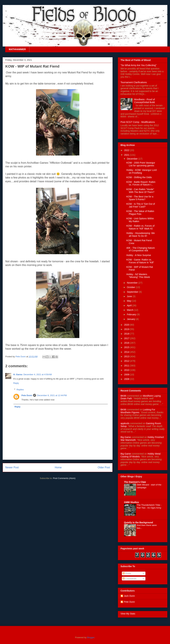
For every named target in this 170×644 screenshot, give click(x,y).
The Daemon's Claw (135, 482)
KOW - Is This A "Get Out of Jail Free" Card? (141, 205)
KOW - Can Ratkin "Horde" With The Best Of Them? (140, 191)
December (132, 159)
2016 (127, 343)
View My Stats (128, 614)
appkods (125, 423)
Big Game (126, 437)
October (131, 287)
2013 (127, 356)
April (129, 305)
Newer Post (12, 467)
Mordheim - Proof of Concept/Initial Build (145, 101)
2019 (127, 329)
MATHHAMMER (17, 49)
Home (58, 467)
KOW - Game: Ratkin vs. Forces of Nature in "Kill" (140, 261)
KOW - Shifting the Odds (139, 177)
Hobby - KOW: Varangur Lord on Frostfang (141, 171)
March (130, 310)
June (130, 296)
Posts (127, 573)
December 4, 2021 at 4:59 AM (38, 374)
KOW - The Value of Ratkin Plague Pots (140, 213)
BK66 (123, 396)
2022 (127, 150)
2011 (127, 366)
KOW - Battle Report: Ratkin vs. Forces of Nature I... (141, 183)
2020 (127, 325)
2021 (127, 155)
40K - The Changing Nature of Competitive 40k (141, 249)
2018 (127, 334)
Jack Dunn (129, 596)
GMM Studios (131, 502)
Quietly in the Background (138, 522)
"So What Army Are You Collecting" (139, 65)
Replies (20, 389)
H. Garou (18, 374)
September (133, 292)
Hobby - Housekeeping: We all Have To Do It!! (141, 235)
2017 (127, 338)
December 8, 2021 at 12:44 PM (52, 395)
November (132, 283)
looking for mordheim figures (138, 411)
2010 (127, 370)
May (129, 301)
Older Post (104, 467)
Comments (129, 579)
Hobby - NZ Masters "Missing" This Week (138, 276)
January (131, 319)
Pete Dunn (21, 357)
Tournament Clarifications (134, 82)
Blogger (91, 637)
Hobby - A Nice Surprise (139, 255)
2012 (127, 361)
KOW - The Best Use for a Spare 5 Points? (140, 198)
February (132, 314)
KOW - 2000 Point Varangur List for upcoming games (141, 164)
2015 (127, 347)
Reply (16, 383)
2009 (127, 375)
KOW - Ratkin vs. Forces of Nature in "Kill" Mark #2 (140, 227)
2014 (127, 352)
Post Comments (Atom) (64, 478)
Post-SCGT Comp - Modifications (138, 122)
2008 (127, 379)
